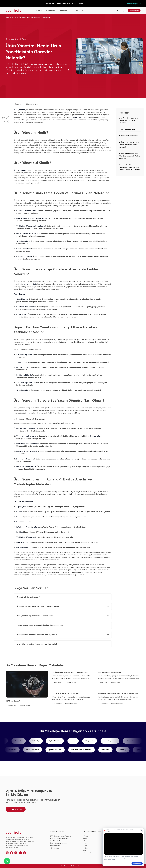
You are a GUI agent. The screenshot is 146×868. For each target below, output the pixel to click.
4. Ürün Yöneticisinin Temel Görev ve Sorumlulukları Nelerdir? (129, 145)
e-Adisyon (86, 848)
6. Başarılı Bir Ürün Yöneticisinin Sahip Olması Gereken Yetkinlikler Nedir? (129, 167)
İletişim (75, 11)
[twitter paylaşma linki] (3, 122)
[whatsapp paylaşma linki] (3, 117)
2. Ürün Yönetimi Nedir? (128, 129)
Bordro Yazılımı (55, 846)
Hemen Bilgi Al (137, 864)
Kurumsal (64, 11)
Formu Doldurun (16, 809)
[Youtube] (25, 853)
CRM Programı (55, 848)
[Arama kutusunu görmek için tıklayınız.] (118, 11)
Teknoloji (32, 741)
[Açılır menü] (68, 11)
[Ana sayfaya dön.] (19, 11)
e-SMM (85, 846)
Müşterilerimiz (51, 11)
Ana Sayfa (8, 17)
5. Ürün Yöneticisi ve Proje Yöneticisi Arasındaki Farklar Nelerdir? (129, 156)
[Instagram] (7, 853)
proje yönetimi (30, 284)
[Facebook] (11, 853)
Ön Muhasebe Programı (58, 841)
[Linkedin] (20, 853)
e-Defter (85, 841)
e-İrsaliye (85, 843)
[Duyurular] (124, 11)
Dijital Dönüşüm (51, 741)
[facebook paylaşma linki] (7, 117)
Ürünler (38, 11)
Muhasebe (15, 741)
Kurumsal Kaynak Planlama (18, 39)
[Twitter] (16, 853)
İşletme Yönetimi (129, 741)
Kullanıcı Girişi (134, 11)
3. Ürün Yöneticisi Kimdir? (128, 136)
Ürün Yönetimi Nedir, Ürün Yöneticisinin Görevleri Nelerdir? (35, 17)
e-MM (84, 850)
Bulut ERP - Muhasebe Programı (60, 838)
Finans (69, 741)
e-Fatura (85, 836)
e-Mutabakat (87, 853)
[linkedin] (7, 122)
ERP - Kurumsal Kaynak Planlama (61, 836)
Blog (15, 17)
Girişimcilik (86, 741)
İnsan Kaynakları (106, 741)
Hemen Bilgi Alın (134, 3)
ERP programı (77, 117)
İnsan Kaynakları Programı (59, 843)
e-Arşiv (85, 838)
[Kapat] (141, 831)
